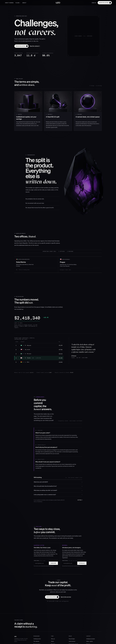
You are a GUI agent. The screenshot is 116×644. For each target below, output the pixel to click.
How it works (9, 3)
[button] (105, 3)
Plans (18, 3)
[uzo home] (58, 3)
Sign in (94, 3)
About (24, 3)
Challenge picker (37, 639)
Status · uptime (90, 641)
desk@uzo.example (91, 639)
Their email (70, 561)
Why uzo (53, 639)
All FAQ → (80, 500)
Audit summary (72, 641)
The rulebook (36, 641)
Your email (40, 561)
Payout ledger (72, 639)
